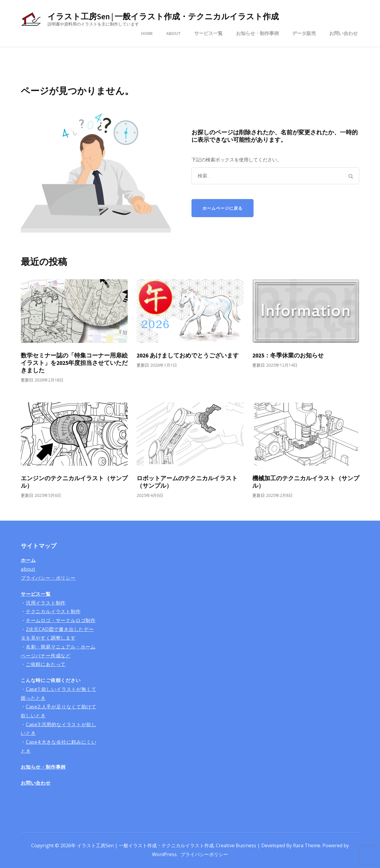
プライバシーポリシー (204, 854)
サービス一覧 (208, 33)
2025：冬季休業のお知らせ (288, 355)
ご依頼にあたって (46, 664)
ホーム (28, 560)
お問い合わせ (343, 33)
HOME (147, 33)
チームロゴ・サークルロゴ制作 (61, 620)
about (28, 569)
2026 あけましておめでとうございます (188, 355)
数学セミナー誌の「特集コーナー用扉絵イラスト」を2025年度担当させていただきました (74, 363)
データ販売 (304, 33)
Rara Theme (307, 845)
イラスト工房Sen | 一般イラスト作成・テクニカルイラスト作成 (163, 16)
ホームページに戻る (223, 208)
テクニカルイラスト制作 (53, 611)
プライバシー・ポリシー (48, 578)
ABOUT (174, 33)
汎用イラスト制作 (46, 603)
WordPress (164, 854)
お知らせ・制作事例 (257, 33)
